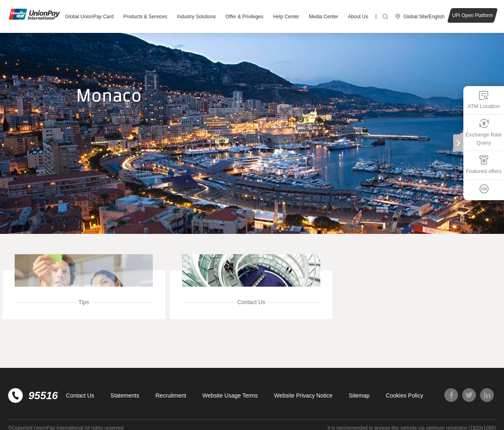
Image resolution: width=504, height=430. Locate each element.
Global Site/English (424, 17)
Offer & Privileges (244, 17)
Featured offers (484, 165)
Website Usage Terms (230, 395)
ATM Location (483, 100)
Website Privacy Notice (303, 395)
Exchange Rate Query (484, 132)
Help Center (286, 17)
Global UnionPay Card (89, 17)
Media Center (324, 17)
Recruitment (171, 395)
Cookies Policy (404, 395)
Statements (125, 395)
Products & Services (145, 17)
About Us (358, 17)
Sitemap (359, 395)
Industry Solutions (196, 17)
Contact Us (80, 395)
